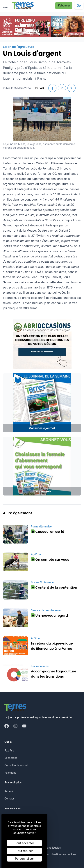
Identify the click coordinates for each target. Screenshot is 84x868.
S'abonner (64, 5)
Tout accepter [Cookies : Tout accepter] (25, 843)
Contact (9, 798)
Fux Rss (9, 750)
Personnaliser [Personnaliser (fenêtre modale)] (25, 859)
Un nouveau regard (49, 615)
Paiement (10, 773)
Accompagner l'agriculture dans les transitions (53, 674)
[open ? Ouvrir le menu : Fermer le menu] (5, 5)
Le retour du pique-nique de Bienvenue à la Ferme (52, 646)
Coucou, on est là (48, 532)
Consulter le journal (16, 765)
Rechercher (11, 758)
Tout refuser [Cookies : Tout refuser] (24, 851)
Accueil (9, 791)
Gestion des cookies (64, 854)
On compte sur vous (50, 559)
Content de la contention (54, 587)
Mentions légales (50, 848)
